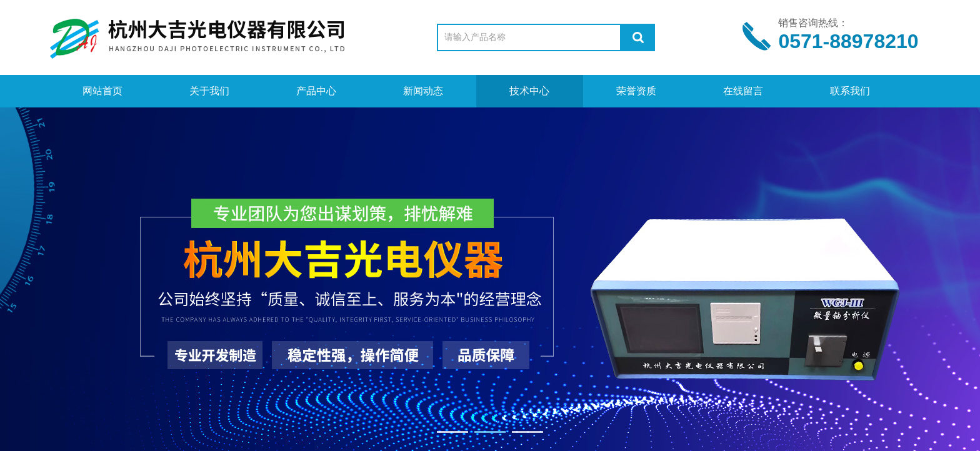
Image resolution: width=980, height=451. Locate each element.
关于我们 (209, 91)
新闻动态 (423, 91)
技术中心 (529, 91)
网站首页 (102, 91)
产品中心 (316, 91)
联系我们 (850, 91)
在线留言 (743, 91)
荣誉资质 (636, 91)
